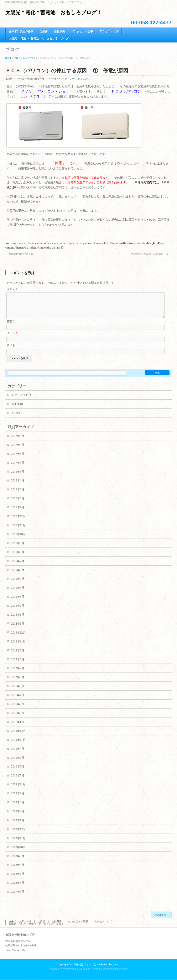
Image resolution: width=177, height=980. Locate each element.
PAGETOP (161, 915)
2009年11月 (18, 789)
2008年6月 (18, 888)
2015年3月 (18, 602)
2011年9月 (18, 691)
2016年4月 (18, 486)
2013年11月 (18, 647)
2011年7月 (18, 700)
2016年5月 (18, 477)
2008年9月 (18, 861)
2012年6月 (18, 682)
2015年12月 (19, 521)
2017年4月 (18, 459)
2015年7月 (18, 566)
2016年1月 (18, 512)
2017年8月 (18, 450)
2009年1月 (18, 825)
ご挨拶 (41, 922)
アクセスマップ (103, 922)
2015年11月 (18, 530)
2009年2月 (18, 816)
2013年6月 (18, 656)
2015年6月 (18, 575)
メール (12, 338)
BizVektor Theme (89, 969)
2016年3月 (18, 494)
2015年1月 (18, 620)
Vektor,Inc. (109, 969)
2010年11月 (18, 745)
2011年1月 (18, 727)
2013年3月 (18, 664)
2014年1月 (18, 629)
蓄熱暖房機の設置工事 (19, 254)
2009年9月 (18, 798)
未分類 (16, 418)
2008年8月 (18, 870)
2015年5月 (18, 584)
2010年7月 (18, 763)
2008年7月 (18, 879)
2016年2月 (18, 503)
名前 (11, 326)
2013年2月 (18, 673)
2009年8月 (18, 807)
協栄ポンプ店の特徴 (20, 922)
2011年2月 (18, 718)
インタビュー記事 (78, 922)
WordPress (70, 969)
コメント (12, 289)
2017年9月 (18, 441)
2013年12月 (19, 638)
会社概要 (57, 922)
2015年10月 (19, 539)
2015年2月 (18, 611)
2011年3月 (18, 709)
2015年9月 (18, 548)
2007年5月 (18, 897)
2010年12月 (19, 736)
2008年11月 (18, 843)
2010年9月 (18, 754)
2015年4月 (18, 593)
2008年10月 (19, 852)
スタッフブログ (84, 79)
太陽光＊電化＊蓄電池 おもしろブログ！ (54, 12)
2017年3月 (18, 468)
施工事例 (17, 409)
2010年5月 (18, 781)
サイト (11, 350)
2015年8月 (18, 557)
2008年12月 (19, 834)
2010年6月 (18, 772)
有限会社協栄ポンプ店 (84, 965)
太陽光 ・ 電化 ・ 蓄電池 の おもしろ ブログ (36, 924)
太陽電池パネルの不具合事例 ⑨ (151, 254)
